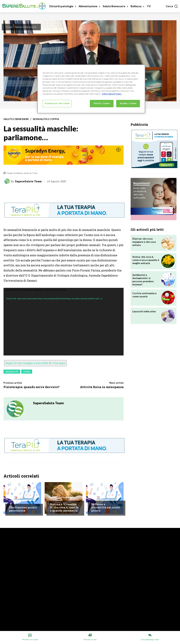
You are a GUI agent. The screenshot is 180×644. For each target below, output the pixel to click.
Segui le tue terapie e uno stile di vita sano (35, 363)
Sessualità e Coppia (46, 119)
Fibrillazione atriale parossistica (23, 509)
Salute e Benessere (26, 27)
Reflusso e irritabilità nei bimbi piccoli (106, 507)
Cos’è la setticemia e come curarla (144, 295)
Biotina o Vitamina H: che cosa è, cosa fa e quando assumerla (64, 507)
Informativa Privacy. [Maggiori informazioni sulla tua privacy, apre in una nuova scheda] (112, 94)
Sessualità (12, 372)
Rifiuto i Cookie (102, 103)
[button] (172, 6)
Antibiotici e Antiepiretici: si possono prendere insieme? (143, 280)
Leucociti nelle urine (144, 311)
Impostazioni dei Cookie (57, 103)
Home (9, 27)
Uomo (27, 372)
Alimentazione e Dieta (63, 497)
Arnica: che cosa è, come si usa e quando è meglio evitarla (146, 260)
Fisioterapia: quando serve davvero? (31, 387)
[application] (64, 322)
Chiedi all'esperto (20, 501)
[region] (91, 89)
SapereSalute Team (28, 181)
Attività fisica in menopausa (102, 387)
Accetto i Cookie (128, 103)
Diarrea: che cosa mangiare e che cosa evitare (144, 242)
